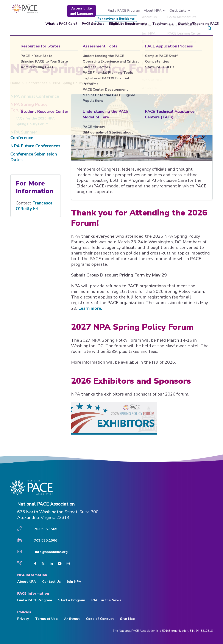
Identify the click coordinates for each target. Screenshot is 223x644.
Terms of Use (46, 619)
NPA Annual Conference (35, 96)
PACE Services (93, 28)
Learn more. (90, 308)
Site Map (127, 619)
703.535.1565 (46, 529)
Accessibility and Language (81, 11)
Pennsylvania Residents (116, 19)
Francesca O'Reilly (34, 206)
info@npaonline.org (51, 552)
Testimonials (163, 28)
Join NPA (74, 582)
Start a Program (72, 600)
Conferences (37, 83)
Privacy (23, 619)
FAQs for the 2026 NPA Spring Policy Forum (35, 121)
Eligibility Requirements (128, 28)
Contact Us (51, 582)
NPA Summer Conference (24, 135)
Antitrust (72, 619)
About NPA (155, 11)
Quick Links (180, 11)
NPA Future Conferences (35, 146)
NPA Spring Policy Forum (29, 107)
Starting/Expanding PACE (198, 28)
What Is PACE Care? (61, 28)
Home (16, 83)
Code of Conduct (100, 619)
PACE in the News (106, 600)
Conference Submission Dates (34, 157)
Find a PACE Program (124, 11)
